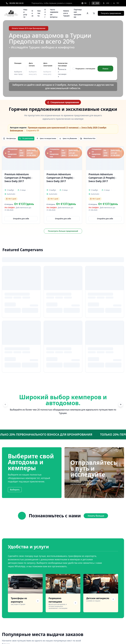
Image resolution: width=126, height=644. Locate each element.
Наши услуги (25, 13)
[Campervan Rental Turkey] (11, 13)
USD (106, 3)
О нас (33, 13)
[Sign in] (87, 13)
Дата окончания (48, 64)
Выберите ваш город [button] (19, 73)
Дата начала (32, 64)
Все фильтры (9, 138)
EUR (96, 3)
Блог (45, 13)
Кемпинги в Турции (66, 13)
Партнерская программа (78, 13)
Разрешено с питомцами (85, 69)
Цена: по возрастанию (46, 138)
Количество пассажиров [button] (63, 73)
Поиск (105, 69)
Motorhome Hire (88, 138)
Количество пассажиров (63, 66)
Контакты (39, 13)
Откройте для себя (21, 219)
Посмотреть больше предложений (63, 231)
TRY (116, 3)
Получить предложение (111, 13)
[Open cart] (94, 13)
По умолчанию (26, 138)
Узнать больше (96, 516)
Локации (18, 63)
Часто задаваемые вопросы (54, 13)
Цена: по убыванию (68, 138)
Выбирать (15, 490)
